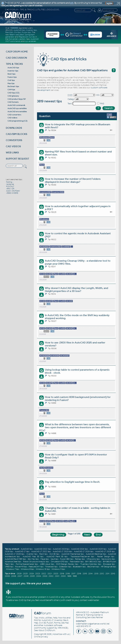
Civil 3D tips (54, 554)
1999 (69, 576)
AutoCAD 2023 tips (61, 549)
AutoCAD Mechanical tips (73, 554)
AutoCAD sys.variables (17, 108)
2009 (7, 576)
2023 (37, 574)
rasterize (10, 184)
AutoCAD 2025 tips (98, 549)
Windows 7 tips (13, 569)
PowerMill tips (21, 567)
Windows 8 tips (27, 569)
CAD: (70, 95)
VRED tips (9, 567)
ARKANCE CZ (82, 612)
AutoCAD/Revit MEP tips (16, 559)
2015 (85, 574)
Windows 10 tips (43, 569)
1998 (75, 576)
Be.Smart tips (13, 86)
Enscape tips (109, 564)
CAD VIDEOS (13, 146)
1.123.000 (14, 28)
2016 (79, 574)
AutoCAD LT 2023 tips (62, 551)
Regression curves (27, 37)
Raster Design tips (106, 556)
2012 (102, 574)
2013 (96, 574)
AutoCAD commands (16, 105)
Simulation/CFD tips (60, 562)
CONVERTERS (14, 140)
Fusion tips (26, 32)
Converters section (17, 39)
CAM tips (11, 90)
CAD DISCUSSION (16, 58)
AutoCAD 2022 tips (43, 549)
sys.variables (31, 41)
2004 (39, 576)
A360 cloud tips (47, 564)
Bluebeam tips (79, 567)
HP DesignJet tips (109, 567)
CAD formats (13, 102)
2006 (26, 576)
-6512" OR (10, 189)
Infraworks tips (93, 559)
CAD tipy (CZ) (13, 93)
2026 (19, 574)
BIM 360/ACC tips (93, 562)
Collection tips (65, 567)
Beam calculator (17, 35)
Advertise (57, 634)
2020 (56, 574)
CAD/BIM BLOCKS (17, 134)
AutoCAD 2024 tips (80, 549)
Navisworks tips (108, 559)
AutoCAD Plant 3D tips (57, 556)
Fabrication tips (77, 562)
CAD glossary (13, 96)
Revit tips (9, 32)
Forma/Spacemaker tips (27, 564)
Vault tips (55, 559)
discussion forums (106, 597)
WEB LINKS (12, 153)
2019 (62, 574)
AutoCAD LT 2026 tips (15, 554)
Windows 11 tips (58, 569)
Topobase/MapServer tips (82, 556)
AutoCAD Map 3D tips (33, 556)
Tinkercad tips (51, 567)
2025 (25, 574)
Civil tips (17, 32)
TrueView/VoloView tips (91, 564)
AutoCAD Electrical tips (96, 554)
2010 (113, 574)
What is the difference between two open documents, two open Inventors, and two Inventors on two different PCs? (75, 427)
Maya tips (45, 559)
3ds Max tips (33, 559)
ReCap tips (80, 559)
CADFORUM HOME (17, 52)
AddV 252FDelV (13, 191)
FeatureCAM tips (36, 567)
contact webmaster (89, 600)
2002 (51, 576)
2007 (20, 576)
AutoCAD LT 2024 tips (84, 551)
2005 (32, 576)
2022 (44, 574)
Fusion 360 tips (67, 559)
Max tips (11, 83)
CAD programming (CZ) (17, 121)
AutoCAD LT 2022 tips (41, 551)
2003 (45, 576)
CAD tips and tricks (62, 59)
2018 (68, 574)
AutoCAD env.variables (17, 112)
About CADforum (47, 630)
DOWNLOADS (14, 128)
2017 (73, 574)
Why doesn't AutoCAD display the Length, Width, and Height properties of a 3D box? (76, 290)
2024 (32, 574)
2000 (63, 576)
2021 (50, 574)
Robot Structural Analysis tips (36, 562)
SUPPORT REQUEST (17, 159)
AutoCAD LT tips (22, 551)
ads (72, 3)
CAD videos (12, 118)
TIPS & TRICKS (14, 64)
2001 (57, 576)
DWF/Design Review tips (67, 564)
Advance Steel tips (13, 562)
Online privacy (41, 637)
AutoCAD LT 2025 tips (105, 551)
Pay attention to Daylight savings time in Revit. (72, 482)
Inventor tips (31, 30)
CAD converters (14, 115)
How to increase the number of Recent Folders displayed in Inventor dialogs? (73, 180)
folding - (10, 182)
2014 (90, 574)
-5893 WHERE (12, 193)
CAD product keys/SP (17, 99)
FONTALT (10, 186)
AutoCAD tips (19, 30)
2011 (107, 574)
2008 (14, 576)
